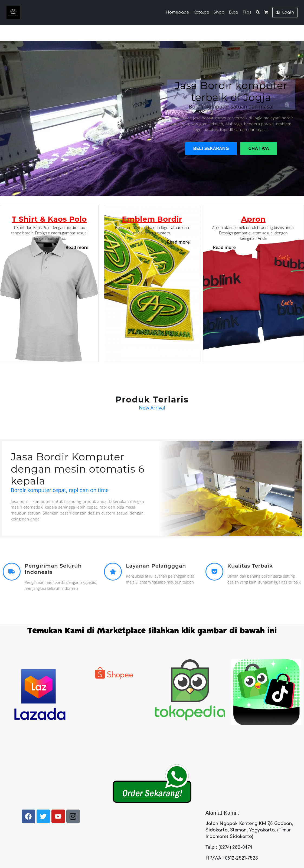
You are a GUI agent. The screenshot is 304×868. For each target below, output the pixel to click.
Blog (233, 12)
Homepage (177, 12)
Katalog (201, 12)
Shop (219, 12)
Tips (247, 12)
